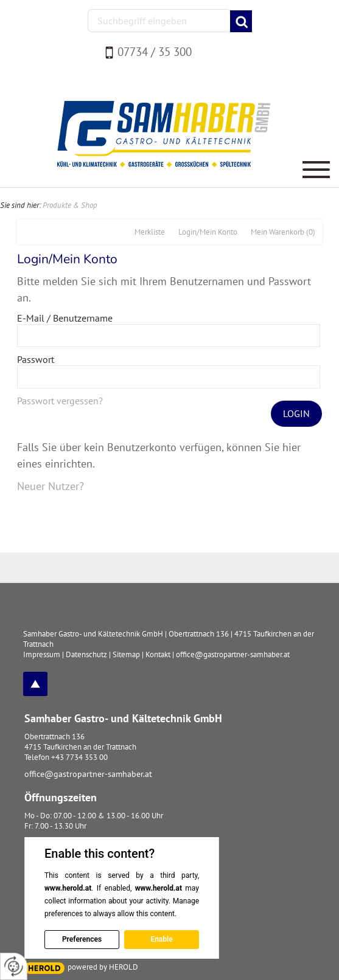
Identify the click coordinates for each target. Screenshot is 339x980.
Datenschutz (86, 654)
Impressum (42, 654)
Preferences (82, 939)
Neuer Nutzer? (51, 486)
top (35, 684)
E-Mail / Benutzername (65, 318)
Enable (161, 939)
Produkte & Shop (70, 205)
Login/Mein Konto (208, 232)
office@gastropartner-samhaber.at (88, 774)
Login (296, 413)
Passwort (36, 359)
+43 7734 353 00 (79, 757)
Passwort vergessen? (60, 401)
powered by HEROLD (103, 967)
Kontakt (158, 654)
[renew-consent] (14, 966)
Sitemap (126, 654)
